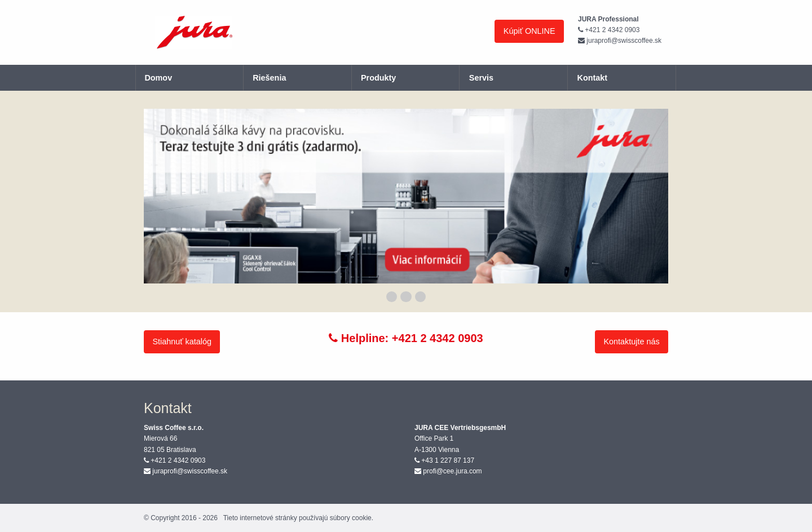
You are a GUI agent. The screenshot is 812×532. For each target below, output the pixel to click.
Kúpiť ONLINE (529, 31)
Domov (158, 78)
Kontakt (593, 78)
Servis (481, 78)
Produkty (378, 78)
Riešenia (269, 78)
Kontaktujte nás (631, 342)
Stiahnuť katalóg (182, 342)
